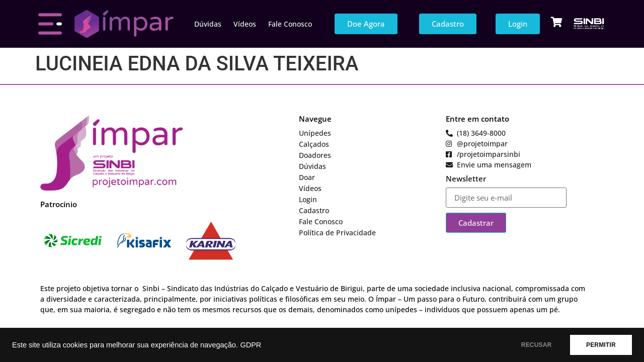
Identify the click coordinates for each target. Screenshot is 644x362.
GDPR (251, 345)
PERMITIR (599, 345)
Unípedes (315, 133)
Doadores (315, 155)
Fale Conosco (290, 24)
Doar (307, 177)
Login (308, 199)
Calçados (314, 144)
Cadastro (314, 210)
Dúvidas (208, 24)
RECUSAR (533, 345)
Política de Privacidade (337, 233)
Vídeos (245, 24)
